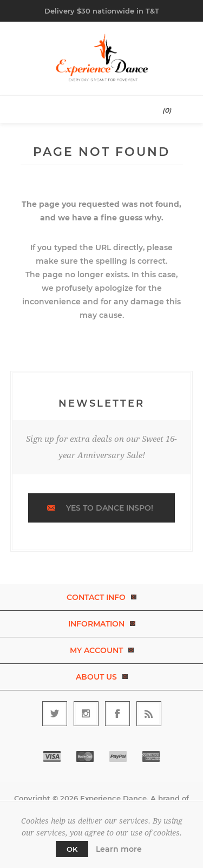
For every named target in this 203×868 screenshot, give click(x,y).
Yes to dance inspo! (110, 508)
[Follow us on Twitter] (55, 714)
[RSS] (149, 714)
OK (72, 849)
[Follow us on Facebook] (117, 714)
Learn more (119, 849)
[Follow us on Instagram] (86, 714)
